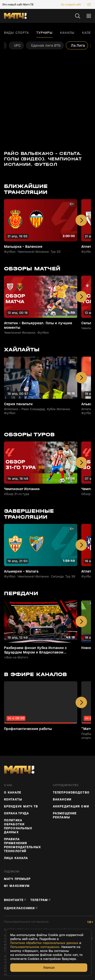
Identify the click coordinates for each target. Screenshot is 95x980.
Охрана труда (16, 813)
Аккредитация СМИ (71, 806)
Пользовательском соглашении (35, 947)
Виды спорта (16, 33)
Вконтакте (14, 900)
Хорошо (49, 967)
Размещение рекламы (65, 815)
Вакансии (62, 799)
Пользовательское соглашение (26, 922)
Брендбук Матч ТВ (21, 806)
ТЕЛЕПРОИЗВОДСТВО (71, 793)
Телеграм (39, 900)
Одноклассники (19, 908)
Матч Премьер (17, 879)
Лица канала (16, 858)
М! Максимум (17, 886)
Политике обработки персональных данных (44, 943)
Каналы (67, 33)
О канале (13, 793)
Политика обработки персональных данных (18, 826)
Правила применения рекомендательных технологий (22, 845)
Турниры (45, 33)
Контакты (13, 799)
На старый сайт (71, 4)
